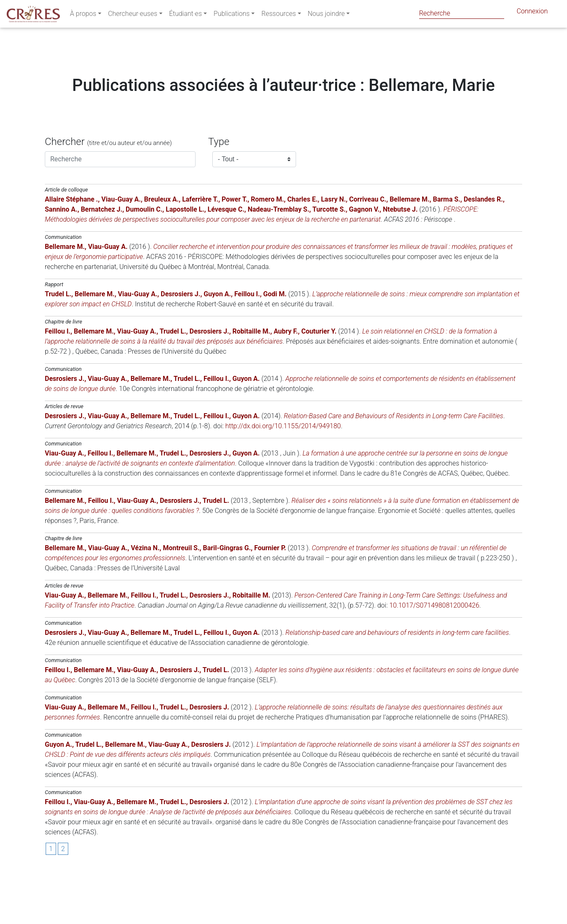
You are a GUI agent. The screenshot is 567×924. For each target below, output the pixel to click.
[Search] (462, 13)
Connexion (532, 13)
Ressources (278, 15)
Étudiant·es (186, 15)
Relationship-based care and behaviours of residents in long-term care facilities (397, 683)
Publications (232, 15)
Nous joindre (326, 15)
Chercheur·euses (133, 15)
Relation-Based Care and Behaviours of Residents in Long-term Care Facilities (394, 467)
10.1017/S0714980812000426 (434, 656)
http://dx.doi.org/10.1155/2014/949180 (283, 477)
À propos (83, 15)
